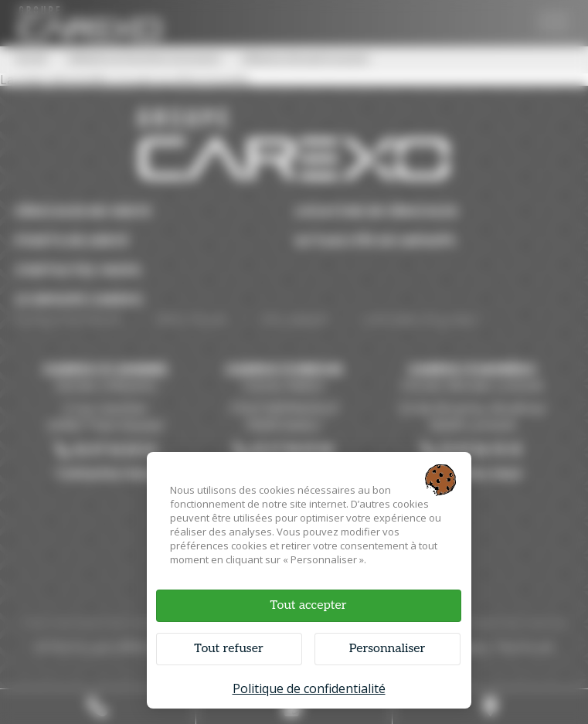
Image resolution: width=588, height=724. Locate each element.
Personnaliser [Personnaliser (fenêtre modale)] (387, 649)
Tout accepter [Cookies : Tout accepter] (308, 605)
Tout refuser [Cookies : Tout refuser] (228, 649)
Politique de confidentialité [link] (309, 688)
